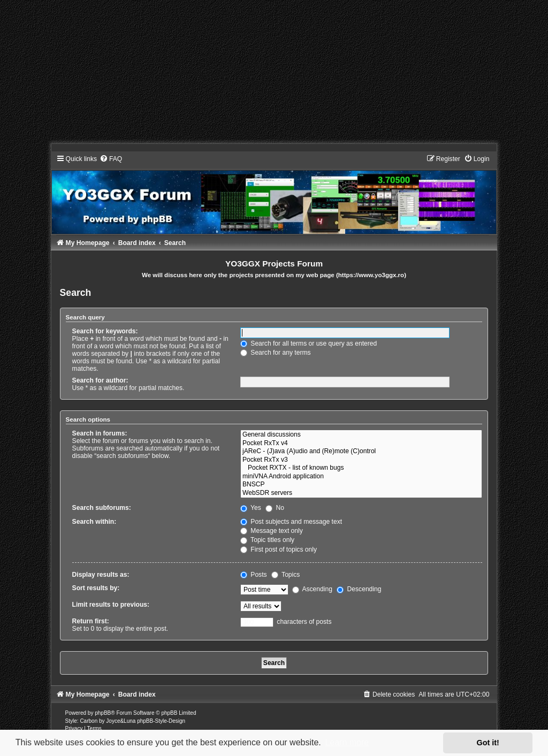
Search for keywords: (105, 331)
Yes (251, 508)
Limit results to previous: (111, 605)
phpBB (103, 713)
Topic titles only (267, 540)
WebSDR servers (361, 493)
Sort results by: (96, 588)
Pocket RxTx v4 (361, 444)
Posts (254, 575)
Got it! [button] (488, 743)
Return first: (91, 621)
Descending (359, 589)
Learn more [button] (347, 742)
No (275, 508)
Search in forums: (100, 433)
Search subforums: (102, 508)
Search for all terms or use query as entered (309, 343)
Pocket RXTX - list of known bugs (361, 468)
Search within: (94, 522)
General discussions (361, 435)
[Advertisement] (274, 75)
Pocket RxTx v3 (361, 460)
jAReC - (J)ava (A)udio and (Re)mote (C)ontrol (361, 452)
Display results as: (101, 575)
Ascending (312, 589)
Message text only (272, 531)
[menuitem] (111, 159)
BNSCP (361, 485)
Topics (286, 575)
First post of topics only (279, 549)
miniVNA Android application (361, 477)
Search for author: (100, 380)
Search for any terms (276, 353)
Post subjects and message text (291, 522)
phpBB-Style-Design (161, 721)
